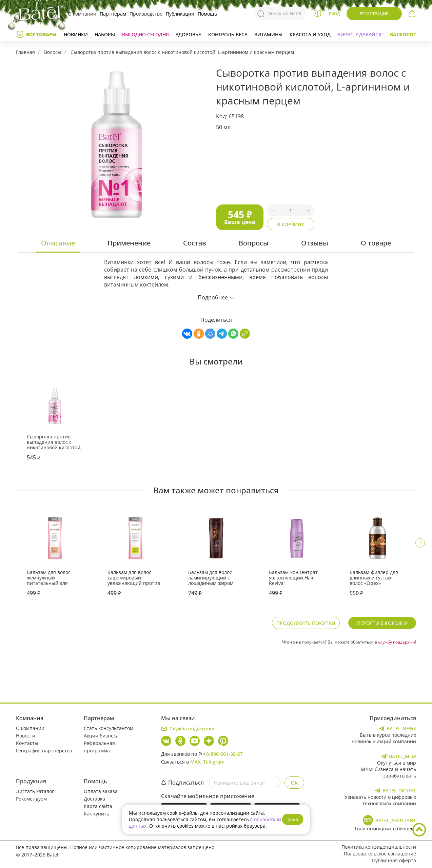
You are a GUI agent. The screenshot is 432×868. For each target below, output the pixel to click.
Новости (26, 736)
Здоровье (188, 34)
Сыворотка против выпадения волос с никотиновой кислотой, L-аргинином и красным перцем (182, 52)
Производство (146, 14)
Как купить (96, 814)
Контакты (27, 743)
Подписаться (182, 783)
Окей (293, 819)
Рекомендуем (31, 799)
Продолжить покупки (306, 623)
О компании (82, 14)
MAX (195, 762)
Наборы (105, 34)
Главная (25, 52)
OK (294, 783)
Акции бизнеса (101, 736)
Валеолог (403, 34)
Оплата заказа (101, 791)
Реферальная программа (99, 747)
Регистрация (374, 14)
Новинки (76, 34)
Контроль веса (228, 34)
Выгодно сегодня (145, 34)
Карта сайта (98, 806)
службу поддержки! (397, 642)
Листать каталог (35, 791)
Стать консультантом (109, 728)
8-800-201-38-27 (224, 754)
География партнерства (44, 751)
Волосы (53, 52)
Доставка (94, 799)
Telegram (214, 762)
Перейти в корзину (382, 623)
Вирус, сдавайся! (360, 34)
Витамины (268, 34)
